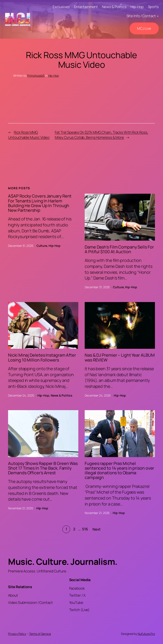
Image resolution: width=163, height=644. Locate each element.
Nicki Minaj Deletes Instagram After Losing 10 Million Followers (42, 357)
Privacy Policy (17, 634)
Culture (42, 246)
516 (85, 529)
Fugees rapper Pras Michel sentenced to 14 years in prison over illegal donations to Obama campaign (119, 471)
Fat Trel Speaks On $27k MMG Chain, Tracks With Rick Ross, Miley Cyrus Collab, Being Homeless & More (101, 135)
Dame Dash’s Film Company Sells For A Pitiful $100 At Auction (119, 249)
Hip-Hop (53, 76)
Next (97, 529)
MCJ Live (144, 28)
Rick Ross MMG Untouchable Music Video (29, 135)
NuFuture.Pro (146, 634)
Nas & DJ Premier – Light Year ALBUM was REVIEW (120, 357)
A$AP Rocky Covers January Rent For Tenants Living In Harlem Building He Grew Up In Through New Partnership (40, 203)
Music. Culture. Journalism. (63, 561)
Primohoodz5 (36, 76)
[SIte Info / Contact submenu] (158, 16)
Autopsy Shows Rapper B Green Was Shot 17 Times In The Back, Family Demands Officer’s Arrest (43, 468)
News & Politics (62, 395)
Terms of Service (40, 634)
